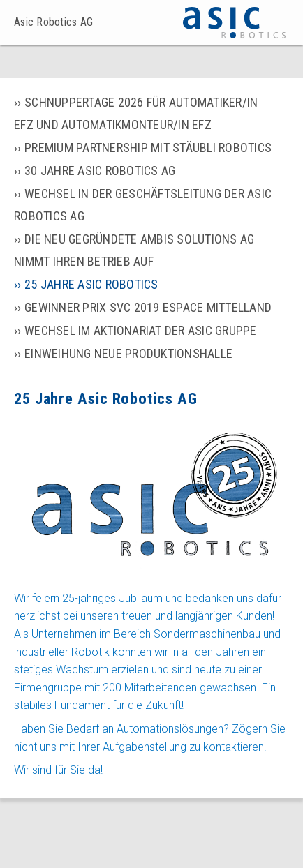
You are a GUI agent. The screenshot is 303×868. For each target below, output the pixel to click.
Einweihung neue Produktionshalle (128, 353)
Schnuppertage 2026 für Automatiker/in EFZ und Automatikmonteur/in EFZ (136, 113)
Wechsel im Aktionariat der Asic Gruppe (141, 330)
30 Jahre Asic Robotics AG (100, 171)
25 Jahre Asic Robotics (91, 284)
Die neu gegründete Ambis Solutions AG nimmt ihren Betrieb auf (134, 250)
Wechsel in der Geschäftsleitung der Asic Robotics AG (143, 205)
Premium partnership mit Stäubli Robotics (148, 148)
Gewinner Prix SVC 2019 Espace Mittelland (148, 307)
